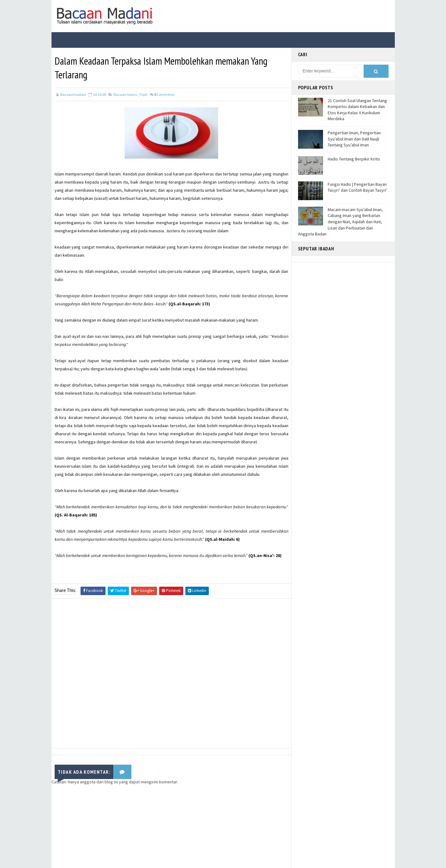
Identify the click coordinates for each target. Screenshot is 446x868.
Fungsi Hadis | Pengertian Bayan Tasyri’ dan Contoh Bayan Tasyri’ (358, 187)
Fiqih (144, 94)
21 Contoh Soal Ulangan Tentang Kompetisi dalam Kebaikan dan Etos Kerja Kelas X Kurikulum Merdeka (357, 110)
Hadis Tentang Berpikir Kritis (354, 159)
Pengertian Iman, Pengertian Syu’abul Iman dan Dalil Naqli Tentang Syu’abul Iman (354, 139)
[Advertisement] (172, 675)
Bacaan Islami (125, 94)
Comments (164, 94)
